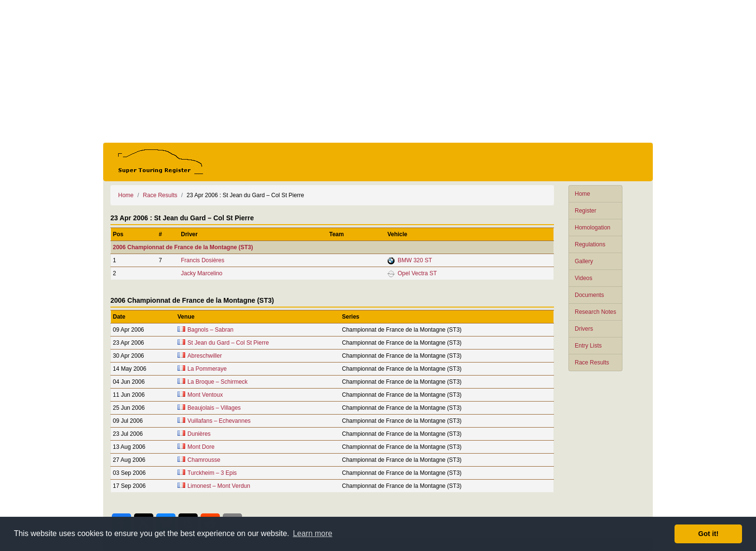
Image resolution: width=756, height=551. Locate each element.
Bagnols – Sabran (210, 330)
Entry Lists (588, 346)
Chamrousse (204, 460)
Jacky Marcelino (202, 273)
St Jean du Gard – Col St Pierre (228, 343)
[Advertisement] (378, 71)
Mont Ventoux (205, 395)
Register (586, 211)
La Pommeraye (207, 369)
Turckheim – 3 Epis (212, 473)
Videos (583, 278)
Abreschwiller (205, 356)
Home (582, 194)
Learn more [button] (312, 533)
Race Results (592, 363)
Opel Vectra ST (417, 273)
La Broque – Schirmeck (218, 382)
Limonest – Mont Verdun (219, 486)
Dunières (199, 434)
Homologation (593, 228)
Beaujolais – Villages (214, 408)
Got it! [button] (708, 534)
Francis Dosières (202, 260)
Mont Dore (201, 447)
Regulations (590, 244)
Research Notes (595, 312)
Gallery (584, 261)
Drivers (584, 329)
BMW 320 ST (415, 260)
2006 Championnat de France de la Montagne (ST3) (183, 247)
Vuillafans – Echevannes (219, 421)
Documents (589, 295)
